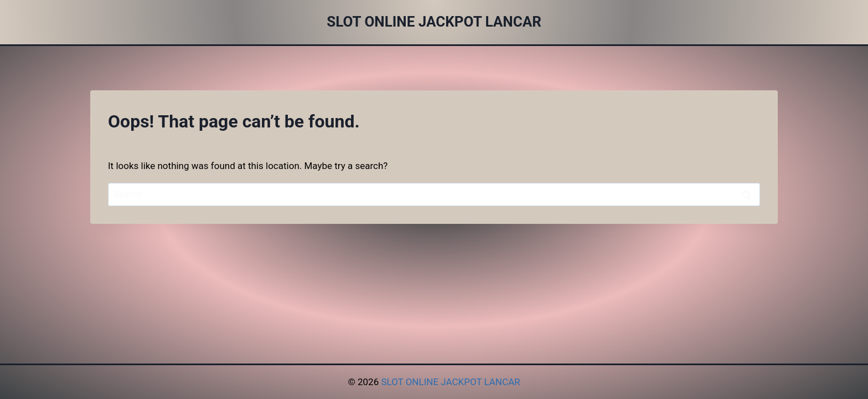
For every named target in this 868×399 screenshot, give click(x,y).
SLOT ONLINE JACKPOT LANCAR (450, 382)
